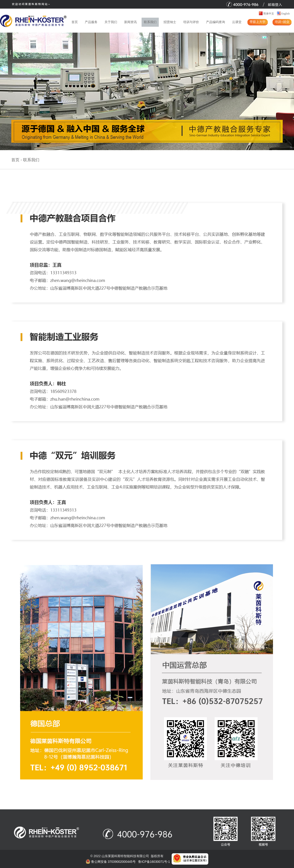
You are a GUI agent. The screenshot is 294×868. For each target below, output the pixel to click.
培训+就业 (282, 22)
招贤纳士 (170, 22)
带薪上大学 (258, 22)
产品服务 (91, 22)
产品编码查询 (216, 22)
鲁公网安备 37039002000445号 (111, 862)
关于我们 (111, 22)
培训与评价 (191, 22)
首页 (75, 22)
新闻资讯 (130, 22)
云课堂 (237, 22)
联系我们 (150, 22)
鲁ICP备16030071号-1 (154, 862)
